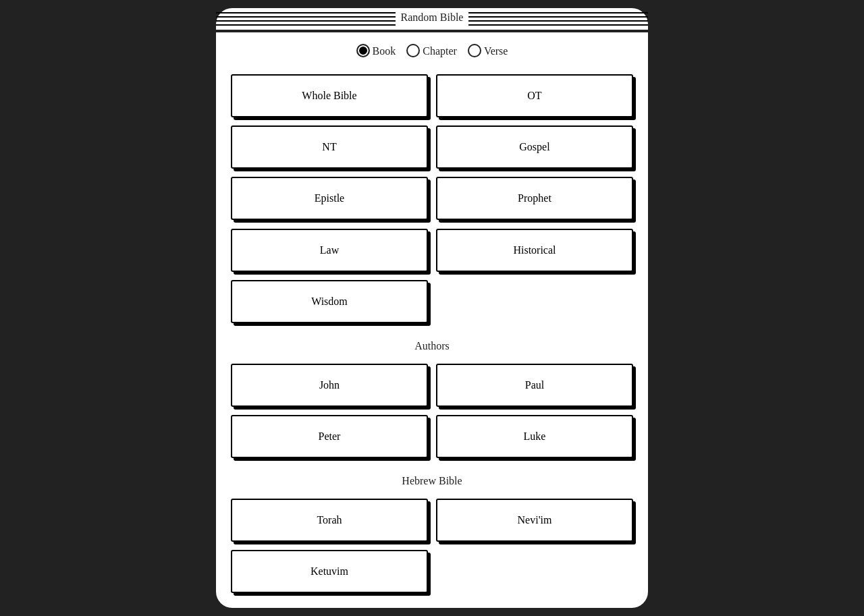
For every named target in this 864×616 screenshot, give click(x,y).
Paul (535, 385)
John (329, 385)
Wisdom (329, 301)
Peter (330, 436)
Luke (535, 436)
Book (384, 51)
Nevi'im (535, 520)
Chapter (440, 51)
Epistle (329, 198)
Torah (329, 520)
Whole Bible (329, 95)
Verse (496, 51)
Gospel (534, 147)
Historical (534, 250)
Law (329, 250)
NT (329, 147)
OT (534, 95)
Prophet (535, 198)
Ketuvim (329, 571)
